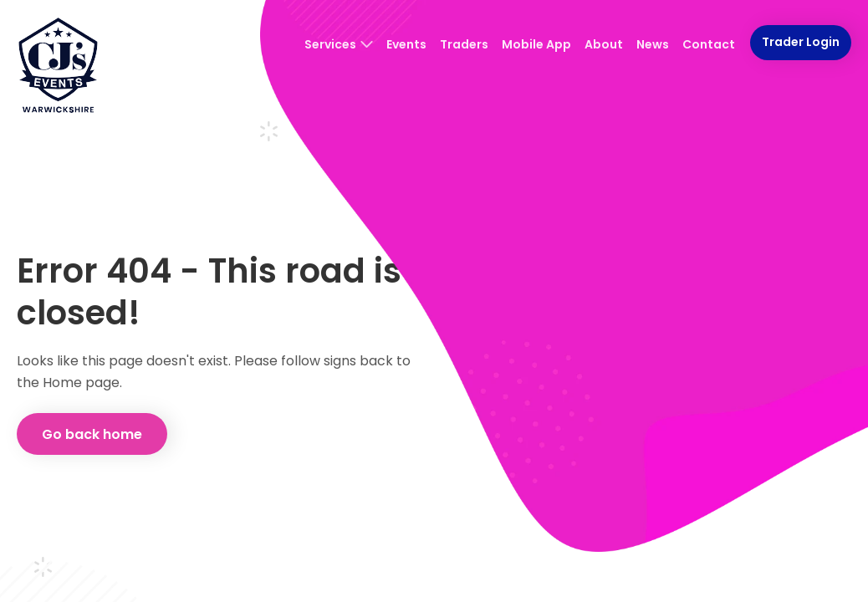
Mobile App (536, 44)
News (653, 44)
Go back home (92, 434)
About (604, 44)
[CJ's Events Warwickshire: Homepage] (58, 67)
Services (339, 44)
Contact (709, 44)
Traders (464, 44)
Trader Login (801, 42)
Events (406, 44)
